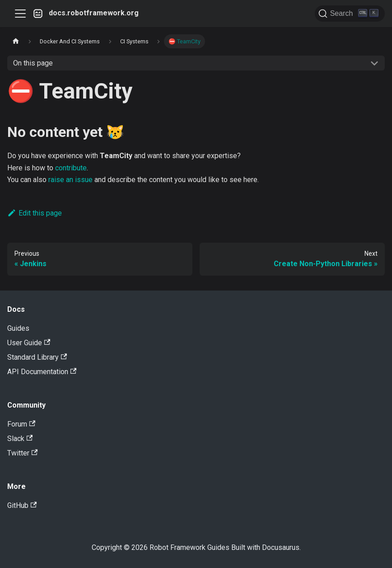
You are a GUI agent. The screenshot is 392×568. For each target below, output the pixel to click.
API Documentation (42, 372)
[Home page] (16, 41)
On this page (33, 63)
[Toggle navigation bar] (20, 14)
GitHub (22, 505)
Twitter (22, 453)
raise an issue (70, 180)
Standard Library (37, 357)
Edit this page (35, 213)
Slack (20, 439)
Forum (21, 424)
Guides (18, 328)
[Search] (350, 14)
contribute (71, 168)
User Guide (29, 343)
